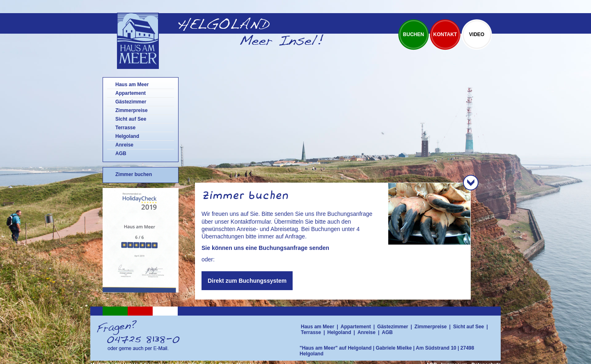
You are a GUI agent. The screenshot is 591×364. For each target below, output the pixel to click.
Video (477, 34)
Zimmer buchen (134, 174)
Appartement (131, 93)
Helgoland (127, 136)
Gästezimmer (131, 102)
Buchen (413, 34)
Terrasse (125, 128)
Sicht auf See (131, 119)
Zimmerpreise (132, 110)
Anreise (124, 145)
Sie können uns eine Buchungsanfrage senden (265, 248)
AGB (121, 153)
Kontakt (445, 34)
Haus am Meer (132, 85)
